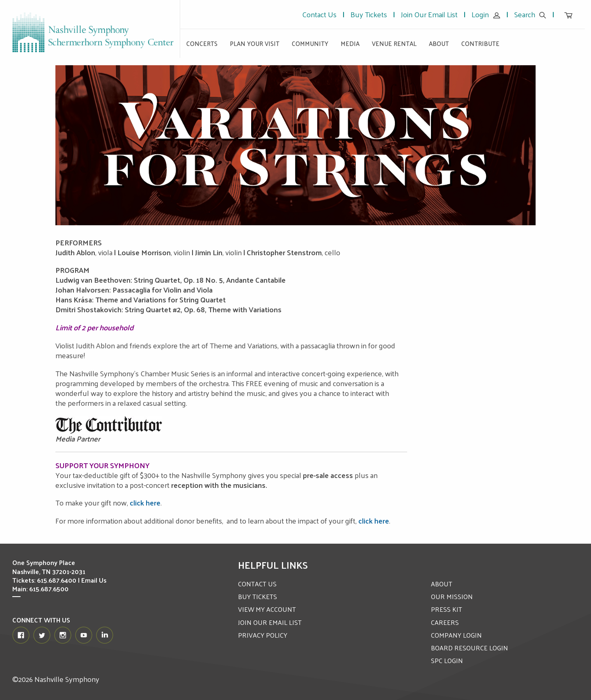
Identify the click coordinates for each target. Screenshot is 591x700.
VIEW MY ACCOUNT (267, 609)
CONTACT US (257, 584)
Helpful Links (273, 565)
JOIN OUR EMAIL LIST (270, 622)
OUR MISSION (452, 596)
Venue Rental (394, 43)
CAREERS (445, 622)
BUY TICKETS (258, 596)
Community (310, 43)
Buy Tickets (369, 14)
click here (145, 502)
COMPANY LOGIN (456, 635)
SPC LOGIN (447, 660)
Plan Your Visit (255, 43)
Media (350, 43)
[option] (295, 145)
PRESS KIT (447, 609)
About (439, 43)
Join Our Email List (429, 14)
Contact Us (319, 14)
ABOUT (442, 584)
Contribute (480, 43)
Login (486, 14)
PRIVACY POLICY (263, 635)
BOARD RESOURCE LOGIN (470, 648)
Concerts (202, 43)
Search (530, 14)
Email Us (94, 580)
